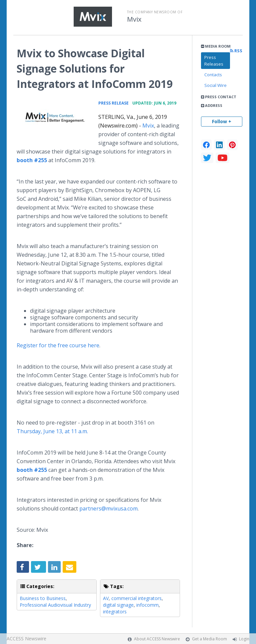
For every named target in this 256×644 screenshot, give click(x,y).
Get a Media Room (209, 639)
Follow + (222, 121)
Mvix (134, 19)
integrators (115, 612)
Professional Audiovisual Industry (55, 605)
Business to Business (43, 598)
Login (244, 639)
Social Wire (215, 85)
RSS (236, 51)
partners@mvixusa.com (108, 508)
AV (106, 598)
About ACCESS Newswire (157, 639)
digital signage (118, 605)
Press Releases (214, 61)
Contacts (213, 75)
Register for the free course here (58, 345)
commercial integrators (136, 598)
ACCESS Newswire (26, 639)
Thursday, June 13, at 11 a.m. (52, 431)
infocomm (147, 605)
